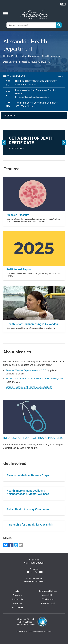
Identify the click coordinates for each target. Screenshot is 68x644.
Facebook (32, 572)
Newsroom (17, 603)
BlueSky (28, 572)
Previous (4, 143)
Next (64, 143)
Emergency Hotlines (48, 591)
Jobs (17, 591)
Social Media (17, 607)
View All (61, 77)
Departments (17, 599)
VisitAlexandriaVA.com (34, 581)
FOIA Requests (48, 599)
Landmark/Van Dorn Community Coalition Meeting (36, 92)
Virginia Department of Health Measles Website (29, 387)
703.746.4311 (38, 563)
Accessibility (48, 595)
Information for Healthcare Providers (33, 438)
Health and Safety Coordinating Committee (36, 81)
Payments (17, 595)
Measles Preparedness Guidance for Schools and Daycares (35, 379)
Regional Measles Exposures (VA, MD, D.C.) (27, 370)
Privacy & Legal (48, 603)
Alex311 (27, 563)
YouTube (41, 572)
